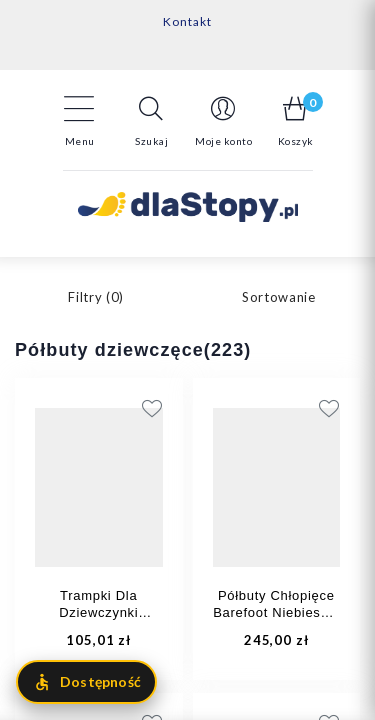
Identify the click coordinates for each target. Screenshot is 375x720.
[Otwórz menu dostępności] (86, 682)
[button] (152, 121)
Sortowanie (279, 297)
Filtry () (96, 297)
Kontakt (187, 21)
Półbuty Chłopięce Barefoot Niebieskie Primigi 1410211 (276, 612)
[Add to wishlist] (257, 408)
